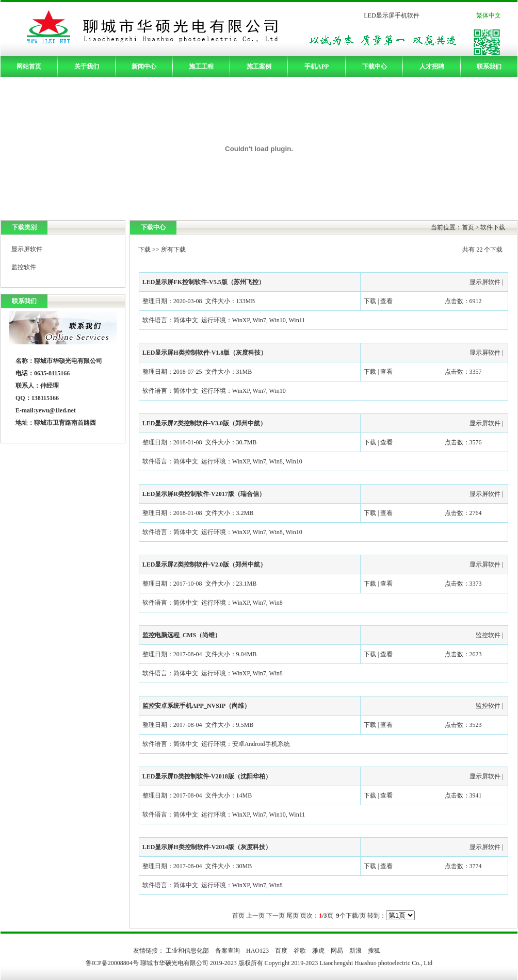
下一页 (276, 916)
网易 (337, 951)
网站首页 (29, 67)
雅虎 (318, 951)
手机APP (317, 67)
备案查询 (228, 951)
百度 (281, 951)
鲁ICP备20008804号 (113, 963)
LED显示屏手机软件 (391, 15)
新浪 (355, 951)
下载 (144, 250)
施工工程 (201, 67)
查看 (386, 301)
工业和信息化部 (187, 951)
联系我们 (489, 67)
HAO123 (257, 951)
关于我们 (87, 67)
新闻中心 (144, 67)
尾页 (293, 916)
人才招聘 (432, 67)
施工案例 (259, 67)
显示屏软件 (27, 249)
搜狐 (374, 951)
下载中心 (375, 67)
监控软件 (24, 267)
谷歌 (300, 951)
